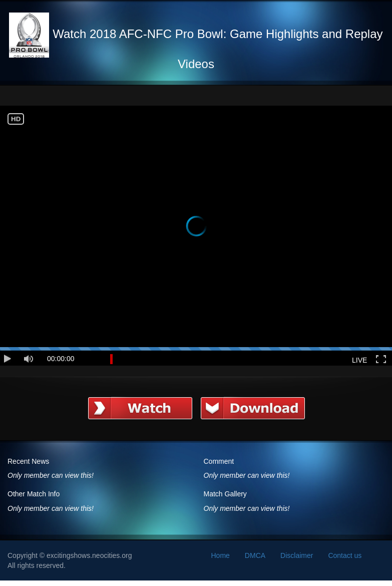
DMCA (255, 555)
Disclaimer (297, 555)
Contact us (345, 555)
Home (221, 555)
